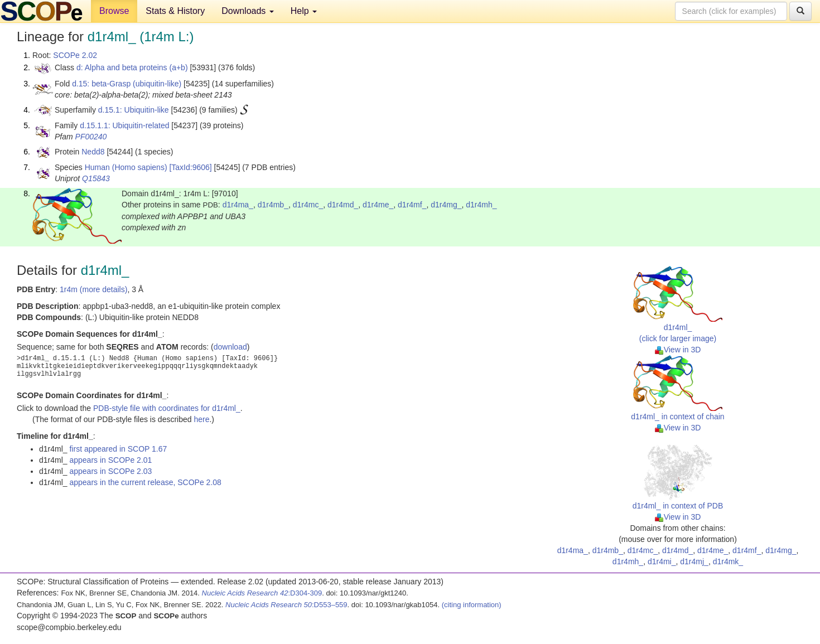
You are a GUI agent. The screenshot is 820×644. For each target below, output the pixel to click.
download (230, 347)
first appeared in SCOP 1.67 (118, 449)
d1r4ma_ (238, 205)
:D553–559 (286, 605)
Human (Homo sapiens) (126, 167)
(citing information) (472, 605)
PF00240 (91, 137)
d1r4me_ (378, 205)
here (201, 419)
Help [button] (304, 11)
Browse (114, 11)
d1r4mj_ (694, 561)
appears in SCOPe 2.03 (110, 471)
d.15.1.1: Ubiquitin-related (124, 125)
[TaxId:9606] (190, 167)
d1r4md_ (343, 205)
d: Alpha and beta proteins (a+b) (132, 67)
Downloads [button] (248, 11)
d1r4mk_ (728, 561)
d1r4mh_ (481, 205)
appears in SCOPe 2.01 (110, 460)
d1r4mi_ (662, 561)
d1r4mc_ (308, 205)
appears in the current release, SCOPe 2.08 (145, 482)
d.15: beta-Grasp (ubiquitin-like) (127, 84)
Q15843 (96, 178)
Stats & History (175, 11)
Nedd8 (93, 152)
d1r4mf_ (412, 205)
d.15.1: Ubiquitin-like (134, 110)
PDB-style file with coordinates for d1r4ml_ (167, 408)
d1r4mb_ (273, 205)
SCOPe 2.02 (75, 55)
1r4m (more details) (93, 289)
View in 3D (678, 350)
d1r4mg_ (446, 205)
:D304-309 (262, 593)
